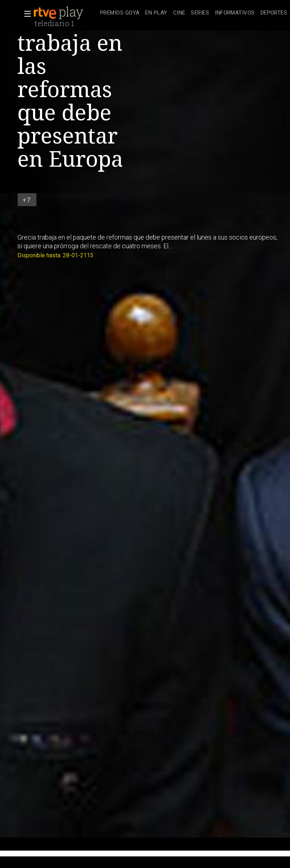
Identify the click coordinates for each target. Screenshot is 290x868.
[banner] (65, 13)
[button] (25, 14)
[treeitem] (120, 13)
